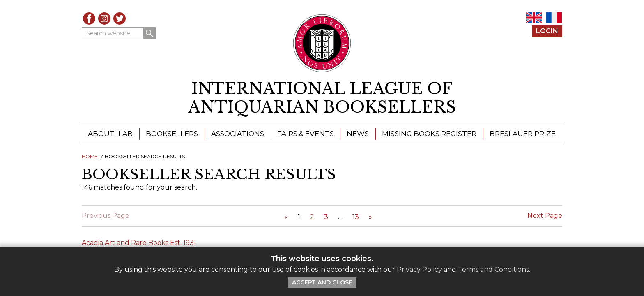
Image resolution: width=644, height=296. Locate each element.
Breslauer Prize (523, 134)
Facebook (89, 18)
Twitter (120, 18)
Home (90, 156)
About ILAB (110, 134)
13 (356, 217)
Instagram (104, 18)
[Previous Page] (286, 217)
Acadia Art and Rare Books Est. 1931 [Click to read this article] (139, 243)
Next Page (545, 216)
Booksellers (172, 134)
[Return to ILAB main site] (322, 43)
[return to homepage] (322, 98)
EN (534, 18)
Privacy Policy (419, 269)
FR (554, 18)
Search (149, 33)
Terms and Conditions (493, 269)
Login (547, 31)
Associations (238, 134)
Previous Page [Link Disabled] (106, 216)
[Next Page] (370, 217)
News (358, 134)
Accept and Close (322, 282)
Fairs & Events (306, 134)
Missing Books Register (429, 134)
